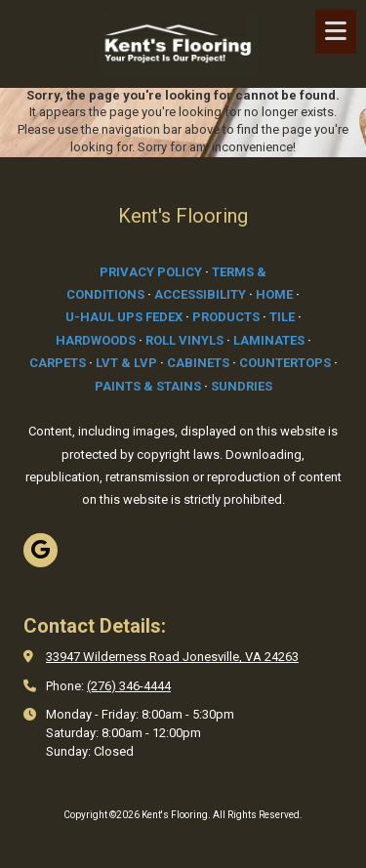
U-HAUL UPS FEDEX (124, 317)
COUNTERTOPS (285, 363)
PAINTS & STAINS (148, 386)
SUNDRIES (242, 386)
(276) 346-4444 (129, 686)
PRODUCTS (226, 317)
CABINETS (198, 363)
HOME (274, 294)
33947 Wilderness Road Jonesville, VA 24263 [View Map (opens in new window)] (172, 657)
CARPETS (58, 363)
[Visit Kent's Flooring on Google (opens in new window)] (41, 550)
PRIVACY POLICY (151, 272)
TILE (282, 317)
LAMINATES (269, 340)
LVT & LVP (126, 363)
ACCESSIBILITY (200, 294)
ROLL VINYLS (184, 340)
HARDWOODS (96, 340)
